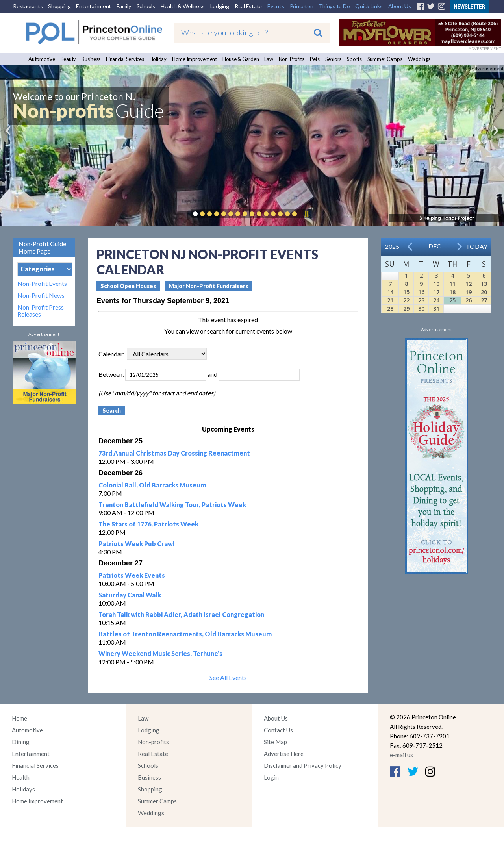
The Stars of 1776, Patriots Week (148, 524)
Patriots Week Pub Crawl (137, 544)
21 (390, 300)
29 (406, 309)
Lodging (220, 6)
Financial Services (125, 59)
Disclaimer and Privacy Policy (303, 765)
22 (406, 300)
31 (436, 309)
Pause (306, 214)
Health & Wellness (183, 6)
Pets (315, 59)
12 (469, 284)
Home (19, 718)
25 (452, 300)
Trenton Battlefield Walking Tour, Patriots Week (172, 505)
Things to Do (334, 6)
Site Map (275, 742)
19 (469, 292)
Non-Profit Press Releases (41, 311)
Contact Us (278, 730)
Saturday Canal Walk (130, 595)
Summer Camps (385, 59)
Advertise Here (284, 754)
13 (484, 284)
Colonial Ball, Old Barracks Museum (152, 485)
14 (390, 292)
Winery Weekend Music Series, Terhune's (160, 653)
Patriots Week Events (132, 575)
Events (276, 6)
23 (421, 300)
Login (271, 777)
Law (269, 59)
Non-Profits (292, 59)
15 (406, 292)
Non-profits (153, 742)
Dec (435, 246)
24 (436, 300)
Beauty (69, 59)
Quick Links (369, 6)
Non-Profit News (41, 295)
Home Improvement (195, 59)
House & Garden (241, 59)
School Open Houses (128, 286)
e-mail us (401, 755)
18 (452, 292)
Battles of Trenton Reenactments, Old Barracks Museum (185, 634)
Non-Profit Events (42, 284)
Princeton (302, 6)
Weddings (419, 59)
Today (477, 246)
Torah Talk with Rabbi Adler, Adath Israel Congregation (181, 614)
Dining (21, 742)
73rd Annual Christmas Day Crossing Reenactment (174, 453)
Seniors (333, 59)
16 (421, 292)
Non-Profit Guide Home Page (42, 247)
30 (421, 309)
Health (21, 777)
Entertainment (94, 6)
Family (124, 6)
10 (436, 284)
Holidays (23, 789)
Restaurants (28, 6)
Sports (354, 59)
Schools (146, 6)
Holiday (158, 59)
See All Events (228, 677)
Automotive (42, 59)
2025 (392, 246)
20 (484, 292)
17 (436, 292)
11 (452, 284)
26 (469, 300)
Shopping (59, 6)
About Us (400, 6)
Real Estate (248, 6)
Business (91, 59)
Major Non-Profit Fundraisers (208, 286)
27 (484, 300)
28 (390, 309)
